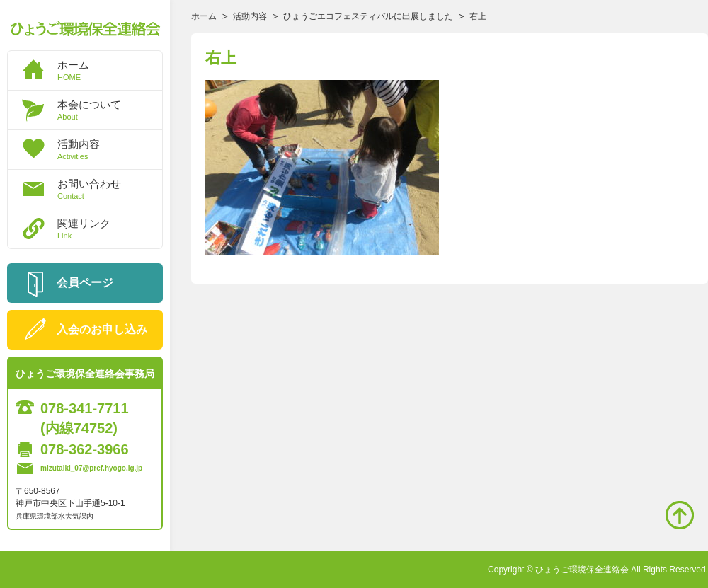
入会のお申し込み (102, 329)
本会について (110, 110)
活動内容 (110, 149)
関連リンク (110, 229)
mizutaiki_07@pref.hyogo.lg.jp (91, 468)
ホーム (110, 70)
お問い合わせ (110, 189)
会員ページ (85, 283)
